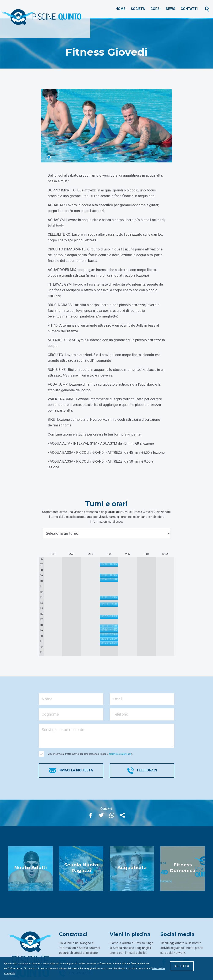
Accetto (182, 966)
